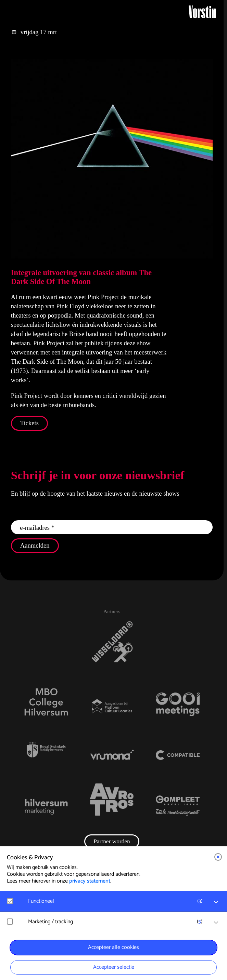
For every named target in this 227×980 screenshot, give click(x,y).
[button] (218, 857)
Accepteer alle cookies (113, 947)
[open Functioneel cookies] (216, 902)
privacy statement (90, 881)
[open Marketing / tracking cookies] (216, 923)
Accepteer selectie (114, 967)
